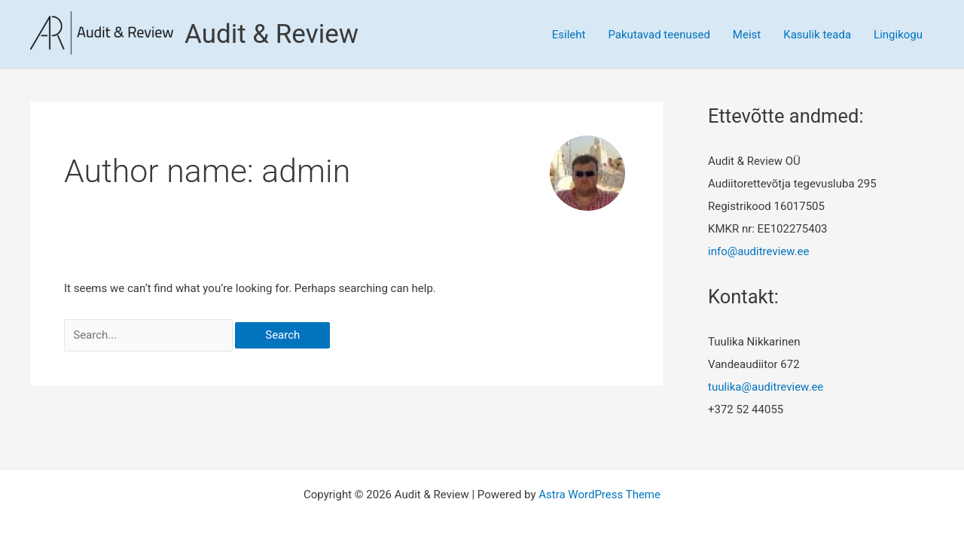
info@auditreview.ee (759, 251)
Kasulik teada (817, 35)
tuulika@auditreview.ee (766, 387)
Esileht (569, 35)
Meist (747, 35)
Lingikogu (898, 35)
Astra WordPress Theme (599, 495)
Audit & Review (272, 34)
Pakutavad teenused (659, 35)
